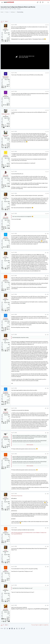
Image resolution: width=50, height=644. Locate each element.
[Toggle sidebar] (45, 2)
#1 (48, 25)
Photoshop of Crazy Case (17, 496)
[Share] (46, 25)
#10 (48, 234)
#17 (48, 408)
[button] (2, 2)
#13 (48, 294)
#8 (48, 193)
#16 (48, 388)
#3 (48, 92)
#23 (48, 567)
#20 (48, 494)
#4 (48, 110)
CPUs (15, 9)
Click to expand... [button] (30, 445)
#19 (48, 454)
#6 (48, 152)
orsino (3, 9)
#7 (48, 172)
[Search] (48, 2)
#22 (48, 547)
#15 (48, 335)
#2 (48, 73)
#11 (48, 253)
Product (19, 9)
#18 (48, 433)
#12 (48, 276)
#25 (48, 605)
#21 (48, 528)
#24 (48, 585)
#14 (48, 315)
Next (6, 21)
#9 (48, 214)
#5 (48, 132)
